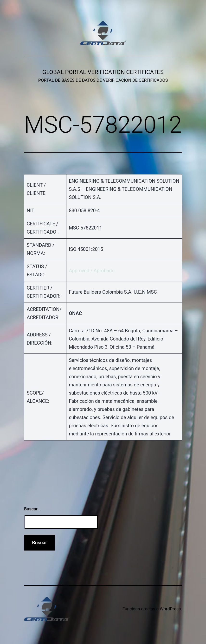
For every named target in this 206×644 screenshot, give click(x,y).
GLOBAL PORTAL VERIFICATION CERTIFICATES (103, 72)
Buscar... (32, 509)
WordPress (170, 609)
